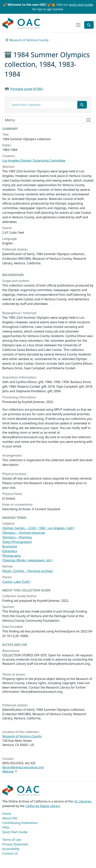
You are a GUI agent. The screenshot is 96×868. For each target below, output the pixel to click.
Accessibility (11, 849)
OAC (21, 23)
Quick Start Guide (15, 832)
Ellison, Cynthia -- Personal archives (27, 571)
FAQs (6, 827)
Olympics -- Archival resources (24, 533)
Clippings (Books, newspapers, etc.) (27, 560)
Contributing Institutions (20, 823)
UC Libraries (83, 801)
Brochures (10, 546)
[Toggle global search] (89, 25)
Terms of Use (12, 840)
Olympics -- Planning (17, 537)
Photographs (12, 556)
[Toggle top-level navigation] (78, 25)
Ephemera (10, 551)
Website (8, 771)
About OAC (10, 818)
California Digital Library (43, 806)
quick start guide (81, 5)
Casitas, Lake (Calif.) (16, 582)
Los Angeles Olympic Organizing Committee (34, 160)
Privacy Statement (15, 844)
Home (7, 814)
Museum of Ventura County (29, 40)
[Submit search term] (82, 105)
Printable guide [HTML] (27, 89)
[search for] (43, 105)
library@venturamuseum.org (23, 767)
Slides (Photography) (17, 542)
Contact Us (10, 853)
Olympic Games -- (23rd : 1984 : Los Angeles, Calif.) (38, 528)
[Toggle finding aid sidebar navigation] (48, 120)
